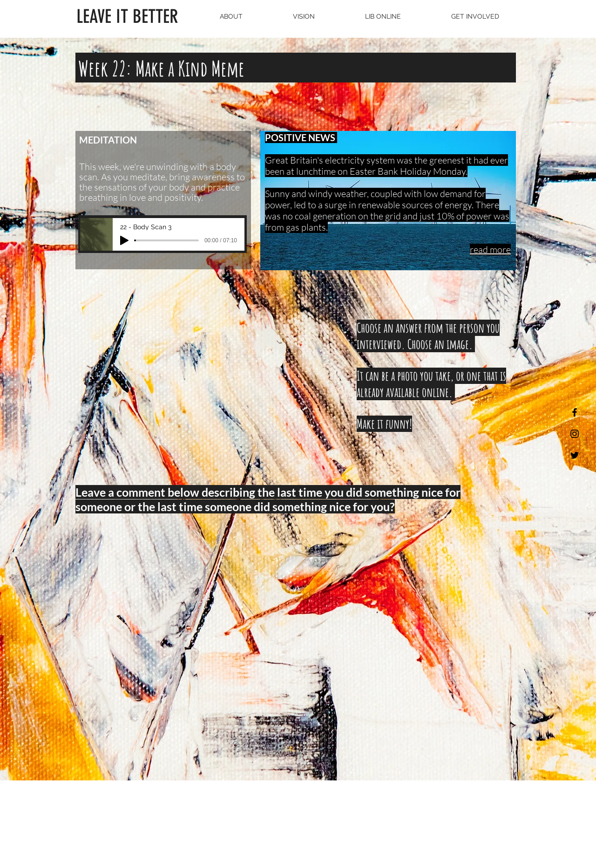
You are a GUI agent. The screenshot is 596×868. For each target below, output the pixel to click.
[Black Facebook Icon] (575, 412)
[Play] (124, 240)
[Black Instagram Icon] (575, 434)
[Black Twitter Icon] (575, 455)
